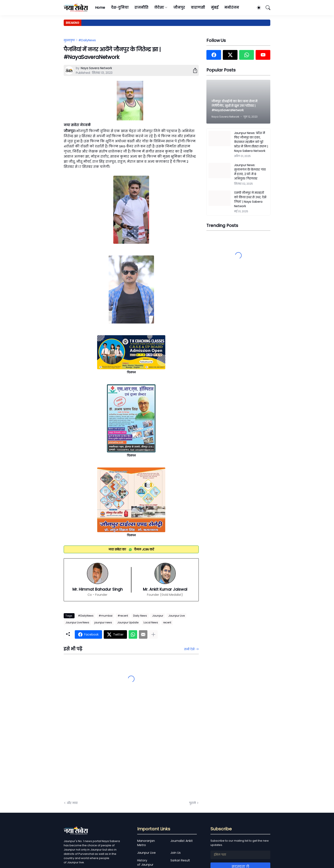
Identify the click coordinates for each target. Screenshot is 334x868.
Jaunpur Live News (77, 622)
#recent (123, 616)
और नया (72, 803)
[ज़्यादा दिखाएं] (153, 634)
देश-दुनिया (120, 8)
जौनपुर (179, 8)
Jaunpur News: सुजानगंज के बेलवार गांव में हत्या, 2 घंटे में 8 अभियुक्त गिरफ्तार (250, 172)
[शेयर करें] (193, 70)
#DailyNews (87, 40)
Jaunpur (158, 616)
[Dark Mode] (257, 8)
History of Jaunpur (145, 862)
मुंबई (215, 8)
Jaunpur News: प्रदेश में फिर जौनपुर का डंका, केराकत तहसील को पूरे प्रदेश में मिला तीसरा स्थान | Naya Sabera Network (251, 142)
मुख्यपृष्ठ (69, 40)
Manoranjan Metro (146, 843)
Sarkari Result (180, 860)
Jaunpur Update (128, 622)
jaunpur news (103, 622)
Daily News (140, 616)
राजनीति (141, 8)
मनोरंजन (232, 8)
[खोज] (266, 8)
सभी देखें (189, 649)
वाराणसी (198, 8)
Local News (151, 622)
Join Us (176, 853)
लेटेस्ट (159, 8)
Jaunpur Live (176, 616)
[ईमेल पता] (240, 855)
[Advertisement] (106, 750)
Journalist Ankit (182, 841)
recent (167, 622)
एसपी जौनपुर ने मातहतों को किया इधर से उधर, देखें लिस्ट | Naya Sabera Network (250, 199)
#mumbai (106, 616)
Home (100, 8)
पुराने (192, 803)
